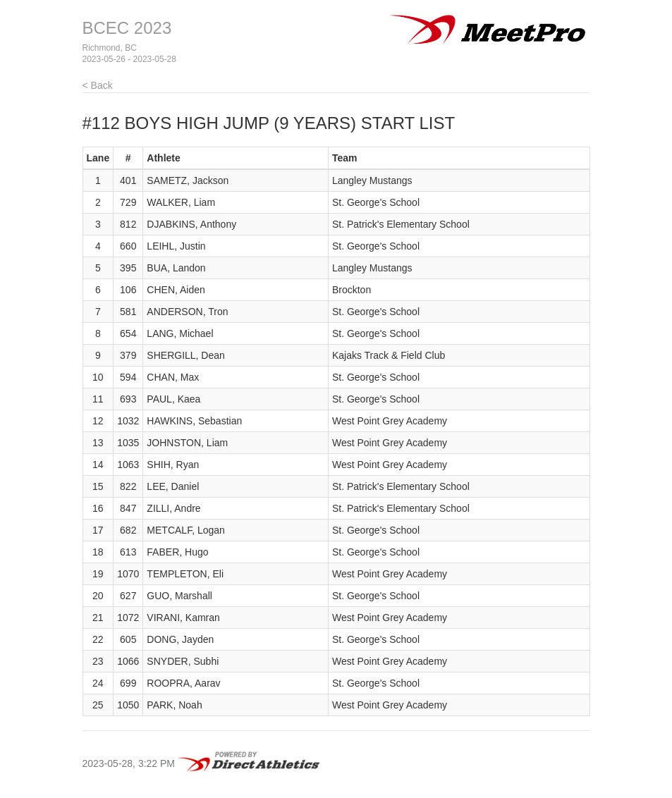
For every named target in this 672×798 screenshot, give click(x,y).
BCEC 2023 (127, 28)
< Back (98, 85)
